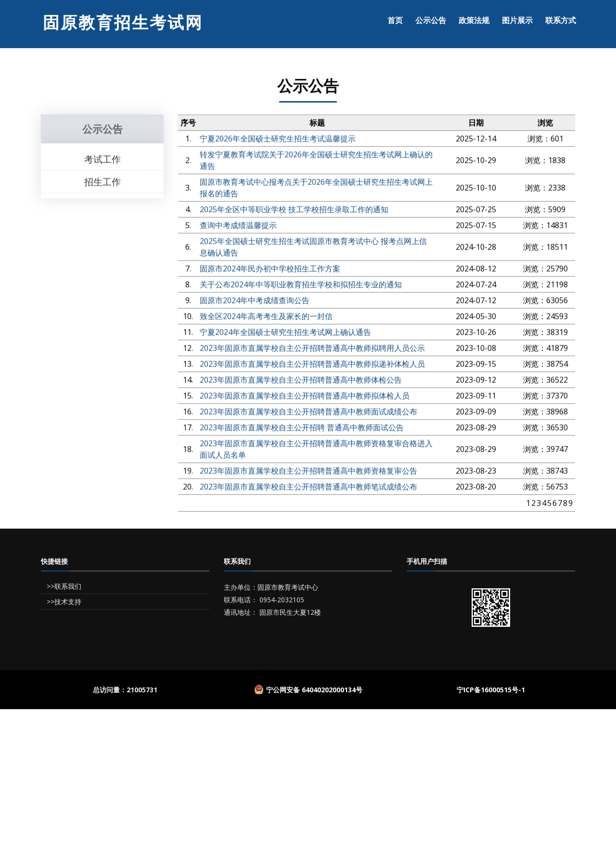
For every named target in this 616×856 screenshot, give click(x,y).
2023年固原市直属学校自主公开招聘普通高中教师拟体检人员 (305, 398)
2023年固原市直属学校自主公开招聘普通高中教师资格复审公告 (308, 473)
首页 (395, 20)
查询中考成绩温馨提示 (238, 227)
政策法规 (474, 20)
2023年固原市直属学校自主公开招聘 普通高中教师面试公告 (302, 429)
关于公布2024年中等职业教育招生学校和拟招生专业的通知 (301, 286)
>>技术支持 (63, 602)
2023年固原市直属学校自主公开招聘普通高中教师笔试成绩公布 (308, 489)
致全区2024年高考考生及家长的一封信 (266, 318)
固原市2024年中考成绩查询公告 (255, 302)
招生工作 (103, 183)
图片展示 (517, 20)
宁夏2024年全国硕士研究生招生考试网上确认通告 (285, 334)
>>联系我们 (63, 586)
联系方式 (561, 20)
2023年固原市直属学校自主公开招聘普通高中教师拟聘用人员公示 (312, 350)
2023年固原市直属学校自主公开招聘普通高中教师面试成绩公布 (308, 414)
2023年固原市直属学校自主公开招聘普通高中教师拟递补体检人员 (312, 366)
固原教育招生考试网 (123, 23)
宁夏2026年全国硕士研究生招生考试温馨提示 (278, 141)
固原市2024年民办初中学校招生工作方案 (270, 271)
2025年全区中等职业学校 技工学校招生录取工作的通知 (294, 211)
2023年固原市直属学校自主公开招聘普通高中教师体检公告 (301, 382)
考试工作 (103, 161)
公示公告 (431, 20)
